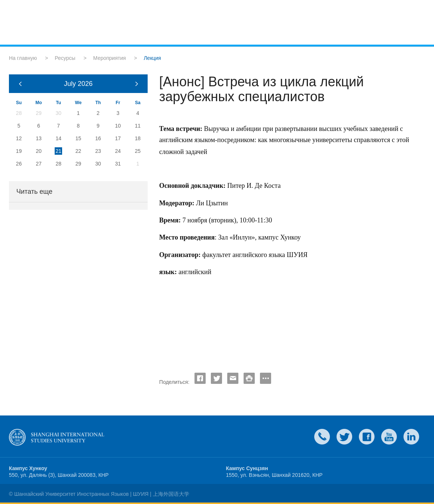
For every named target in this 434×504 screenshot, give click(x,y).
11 (138, 126)
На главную (23, 58)
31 (118, 164)
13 (39, 138)
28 (58, 164)
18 (138, 138)
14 (58, 138)
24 (118, 151)
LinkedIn (411, 437)
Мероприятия (110, 58)
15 (78, 138)
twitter (344, 437)
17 (118, 138)
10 (118, 126)
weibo (389, 437)
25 (138, 151)
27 (39, 164)
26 (19, 164)
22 (78, 151)
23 (98, 151)
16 (98, 138)
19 (19, 151)
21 (58, 151)
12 (19, 138)
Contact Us (322, 437)
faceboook (367, 437)
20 (39, 151)
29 (78, 164)
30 (98, 164)
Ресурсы (65, 58)
